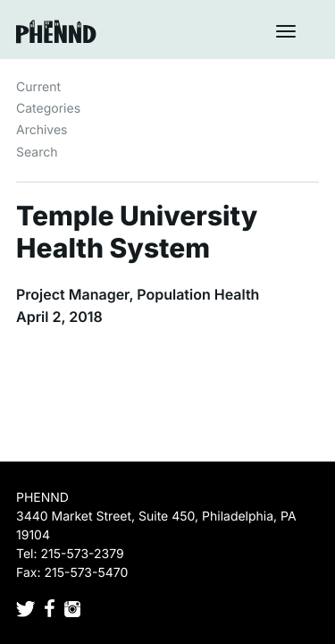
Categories (48, 109)
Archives (42, 130)
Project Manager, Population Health (138, 294)
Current (38, 87)
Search (37, 153)
